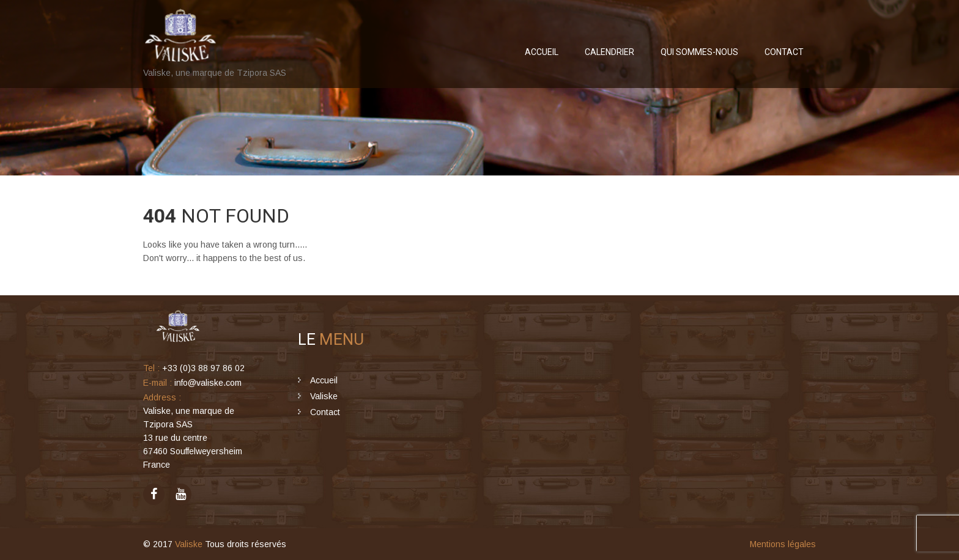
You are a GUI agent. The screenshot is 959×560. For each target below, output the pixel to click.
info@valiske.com (208, 383)
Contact (784, 52)
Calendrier (609, 52)
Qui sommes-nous (699, 52)
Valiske (324, 396)
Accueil (542, 52)
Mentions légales (783, 544)
